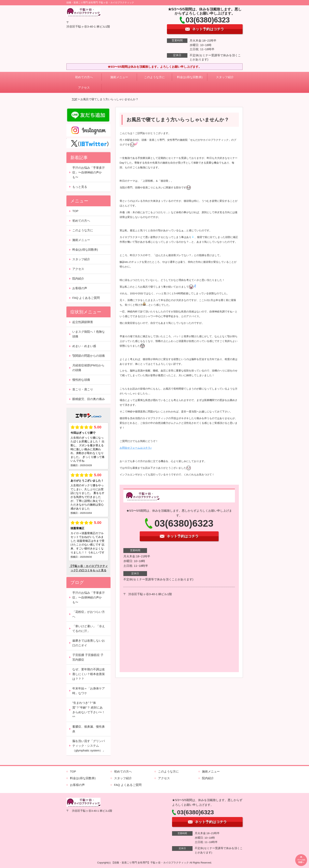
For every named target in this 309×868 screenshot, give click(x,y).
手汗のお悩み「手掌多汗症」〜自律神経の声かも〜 (89, 172)
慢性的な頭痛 (81, 380)
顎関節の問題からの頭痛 (89, 356)
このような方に (154, 77)
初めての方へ (84, 77)
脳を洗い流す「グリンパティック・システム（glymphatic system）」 (89, 746)
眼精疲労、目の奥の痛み (89, 399)
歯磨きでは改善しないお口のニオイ (89, 643)
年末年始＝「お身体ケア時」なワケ (89, 691)
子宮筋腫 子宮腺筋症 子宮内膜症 (88, 657)
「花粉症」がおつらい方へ (89, 614)
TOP (74, 99)
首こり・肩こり (83, 389)
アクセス (84, 88)
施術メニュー (119, 77)
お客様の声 (80, 288)
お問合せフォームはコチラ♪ (136, 448)
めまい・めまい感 (84, 346)
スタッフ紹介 (225, 77)
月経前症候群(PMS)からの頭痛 (88, 368)
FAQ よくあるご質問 (86, 298)
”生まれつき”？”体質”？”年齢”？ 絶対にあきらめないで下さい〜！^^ (89, 710)
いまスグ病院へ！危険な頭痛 (89, 334)
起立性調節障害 (83, 322)
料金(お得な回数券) (190, 77)
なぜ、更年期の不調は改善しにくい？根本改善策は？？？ (89, 674)
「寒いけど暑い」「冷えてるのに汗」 (89, 629)
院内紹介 (78, 278)
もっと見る (80, 187)
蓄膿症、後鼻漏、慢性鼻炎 (89, 729)
